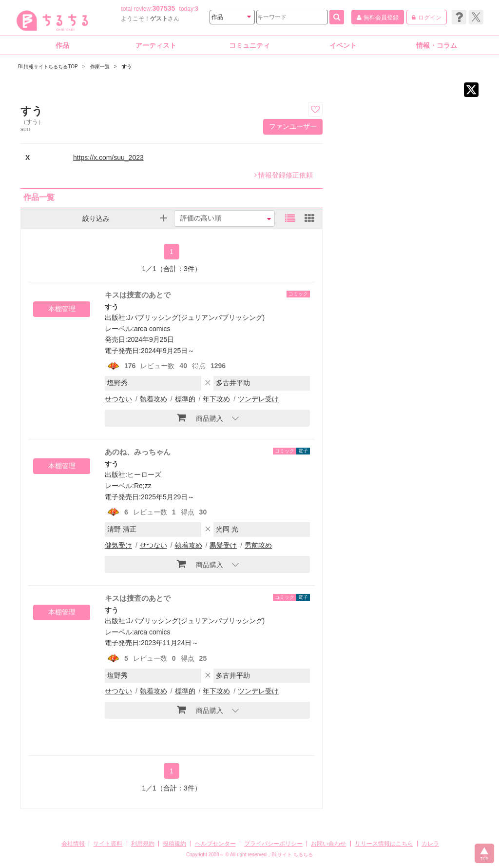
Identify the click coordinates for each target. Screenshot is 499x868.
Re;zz (143, 486)
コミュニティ (249, 45)
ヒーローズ (144, 474)
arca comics (152, 329)
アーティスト (156, 45)
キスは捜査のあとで (138, 295)
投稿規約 (174, 844)
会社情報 (73, 844)
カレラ (430, 844)
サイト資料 (108, 844)
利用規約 (143, 844)
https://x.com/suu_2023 (108, 158)
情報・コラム (437, 45)
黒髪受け (223, 545)
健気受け (118, 545)
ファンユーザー (293, 126)
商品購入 (200, 417)
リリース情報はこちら (384, 844)
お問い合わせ (328, 844)
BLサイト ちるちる (292, 855)
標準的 (185, 399)
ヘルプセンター (215, 844)
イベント (343, 45)
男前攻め (258, 545)
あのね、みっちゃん (138, 452)
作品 (62, 45)
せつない (118, 399)
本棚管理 (62, 309)
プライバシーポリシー (273, 844)
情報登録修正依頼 (284, 175)
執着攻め (154, 399)
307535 (164, 8)
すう (112, 307)
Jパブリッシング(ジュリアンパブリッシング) (196, 317)
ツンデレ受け (258, 399)
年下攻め (216, 399)
